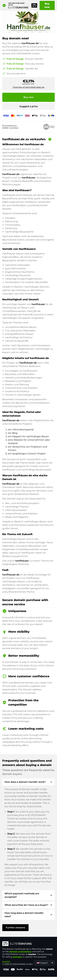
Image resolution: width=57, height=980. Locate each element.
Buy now (47, 5)
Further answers (15, 928)
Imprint (6, 962)
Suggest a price (29, 106)
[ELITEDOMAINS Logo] (28, 944)
